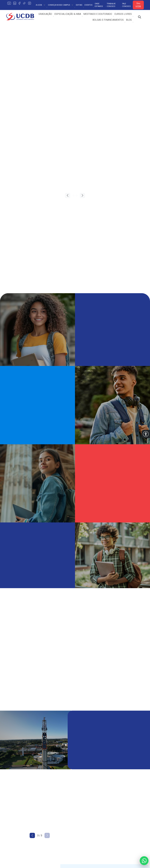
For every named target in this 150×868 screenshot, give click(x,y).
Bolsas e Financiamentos (108, 20)
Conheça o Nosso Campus (55, 792)
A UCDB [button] (41, 5)
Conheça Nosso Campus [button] (61, 5)
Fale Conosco (126, 5)
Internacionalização (87, 798)
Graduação (45, 14)
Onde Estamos (99, 5)
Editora (80, 804)
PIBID (115, 810)
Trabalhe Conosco (111, 5)
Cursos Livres (123, 14)
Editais (79, 5)
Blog (129, 20)
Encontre (46, 798)
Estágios (81, 810)
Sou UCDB (138, 5)
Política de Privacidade (53, 786)
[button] (146, 434)
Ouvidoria (117, 786)
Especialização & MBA (68, 14)
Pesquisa (82, 786)
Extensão (82, 792)
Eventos (88, 5)
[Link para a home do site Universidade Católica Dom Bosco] (22, 784)
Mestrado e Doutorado (98, 14)
